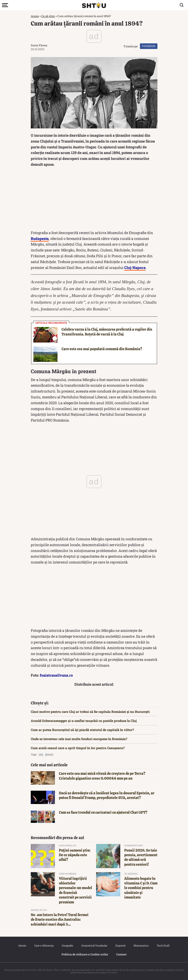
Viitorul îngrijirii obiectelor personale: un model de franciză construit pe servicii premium (76, 890)
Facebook (149, 46)
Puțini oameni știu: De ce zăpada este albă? (75, 855)
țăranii (49, 754)
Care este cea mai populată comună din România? (102, 349)
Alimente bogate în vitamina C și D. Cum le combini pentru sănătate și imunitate (141, 888)
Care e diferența (44, 946)
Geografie (67, 946)
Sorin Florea (39, 45)
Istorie (22, 946)
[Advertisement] (94, 200)
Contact (121, 954)
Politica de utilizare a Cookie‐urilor (85, 954)
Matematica (141, 946)
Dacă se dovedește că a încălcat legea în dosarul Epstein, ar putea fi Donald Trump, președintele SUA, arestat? (107, 795)
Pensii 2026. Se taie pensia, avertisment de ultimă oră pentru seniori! (141, 857)
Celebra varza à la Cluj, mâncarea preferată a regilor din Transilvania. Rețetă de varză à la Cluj (107, 332)
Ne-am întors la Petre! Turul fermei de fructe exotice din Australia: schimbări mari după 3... (60, 920)
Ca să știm (48, 16)
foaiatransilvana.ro (56, 675)
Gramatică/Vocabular (94, 946)
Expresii (120, 946)
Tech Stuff (163, 946)
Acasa (35, 16)
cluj (41, 754)
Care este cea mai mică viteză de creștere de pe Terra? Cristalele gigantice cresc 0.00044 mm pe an (102, 776)
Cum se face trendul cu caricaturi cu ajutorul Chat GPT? (103, 812)
